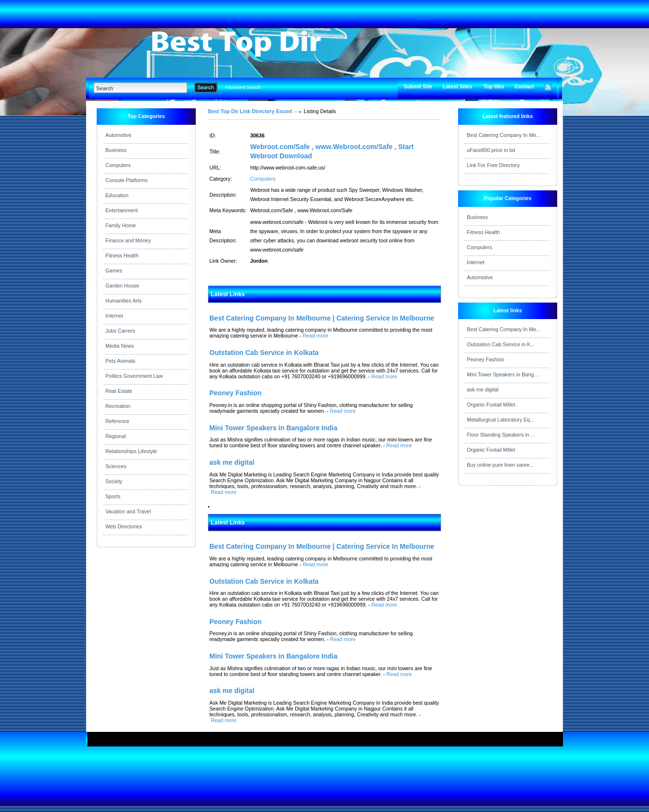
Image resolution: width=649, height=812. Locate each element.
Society (114, 481)
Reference (117, 421)
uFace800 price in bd (491, 150)
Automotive (118, 135)
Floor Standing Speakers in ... (501, 435)
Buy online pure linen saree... (500, 465)
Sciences (116, 466)
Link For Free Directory (493, 165)
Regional (116, 436)
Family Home (121, 225)
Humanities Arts (124, 301)
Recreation (118, 406)
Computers (118, 165)
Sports (113, 496)
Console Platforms (127, 180)
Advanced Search (243, 87)
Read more (316, 336)
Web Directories (124, 526)
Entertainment (121, 210)
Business (116, 150)
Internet (114, 316)
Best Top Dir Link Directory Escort (250, 111)
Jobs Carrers (120, 331)
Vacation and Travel (128, 511)
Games (114, 271)
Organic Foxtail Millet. (492, 405)
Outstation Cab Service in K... (501, 344)
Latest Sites (458, 86)
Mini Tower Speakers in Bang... (503, 374)
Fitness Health (122, 255)
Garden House (122, 286)
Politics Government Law (134, 376)
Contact (524, 86)
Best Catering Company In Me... (504, 135)
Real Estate (119, 391)
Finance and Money (128, 240)
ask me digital (483, 389)
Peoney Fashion (486, 359)
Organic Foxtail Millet (491, 450)
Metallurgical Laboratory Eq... (501, 420)
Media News (120, 346)
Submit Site (418, 86)
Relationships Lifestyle (131, 451)
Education (117, 195)
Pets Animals (120, 361)
